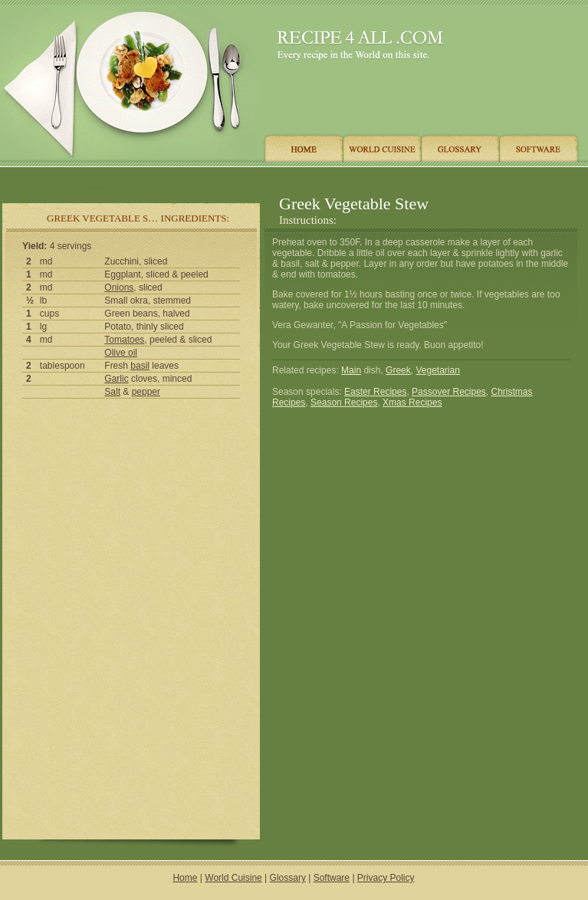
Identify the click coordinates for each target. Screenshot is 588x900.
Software (332, 878)
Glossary (288, 878)
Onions (119, 287)
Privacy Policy (386, 878)
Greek (398, 370)
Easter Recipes (375, 392)
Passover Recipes (449, 392)
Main (351, 370)
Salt (112, 392)
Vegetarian (437, 370)
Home (185, 878)
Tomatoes (124, 340)
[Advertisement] (291, 178)
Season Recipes (344, 402)
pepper (146, 392)
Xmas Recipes (412, 402)
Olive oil (121, 353)
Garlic (116, 379)
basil (140, 366)
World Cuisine (233, 878)
